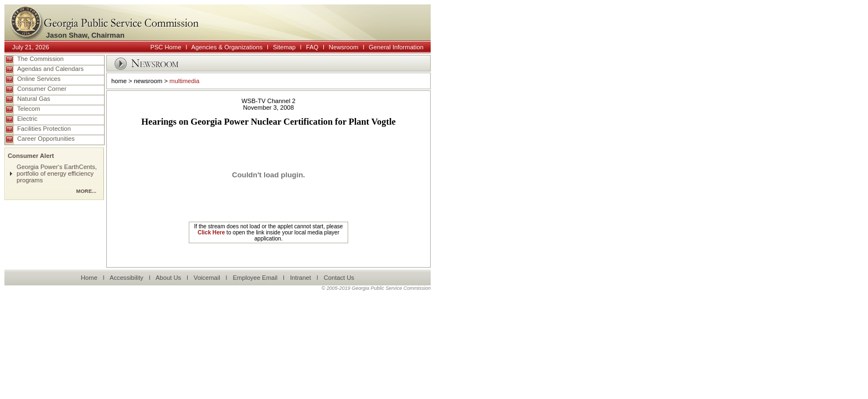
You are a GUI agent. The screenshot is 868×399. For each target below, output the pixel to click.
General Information (396, 47)
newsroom (148, 81)
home (119, 81)
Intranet (301, 278)
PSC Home (166, 47)
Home (89, 278)
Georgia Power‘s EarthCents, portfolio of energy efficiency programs (57, 173)
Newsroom (343, 47)
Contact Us (339, 278)
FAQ (312, 47)
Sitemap (284, 47)
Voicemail (207, 278)
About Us (168, 278)
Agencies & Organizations (227, 47)
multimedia (184, 81)
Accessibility (126, 278)
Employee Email (255, 278)
